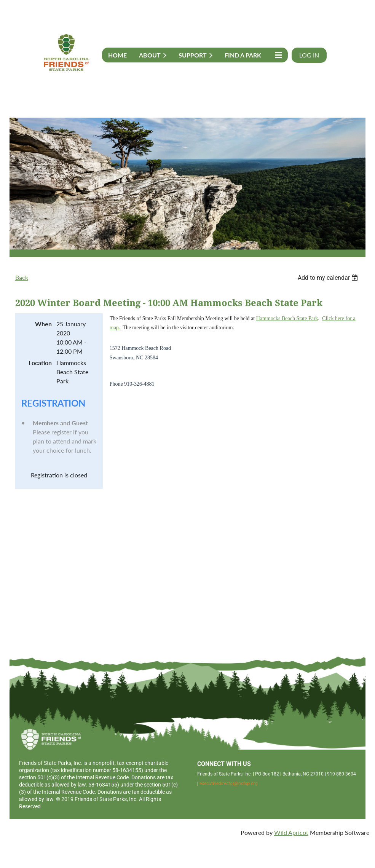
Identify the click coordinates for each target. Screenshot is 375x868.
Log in (309, 55)
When (43, 324)
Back (22, 277)
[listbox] (329, 278)
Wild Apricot (291, 832)
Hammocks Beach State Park (287, 318)
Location (40, 363)
